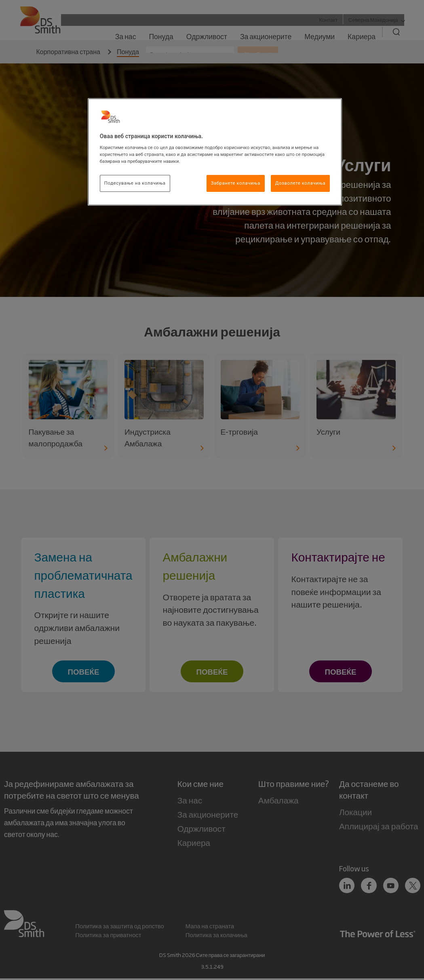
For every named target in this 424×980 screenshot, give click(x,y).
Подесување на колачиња (135, 183)
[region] (215, 152)
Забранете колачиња (236, 183)
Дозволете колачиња (300, 183)
